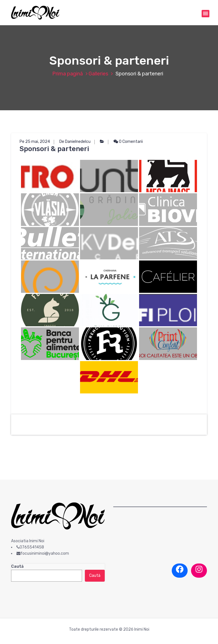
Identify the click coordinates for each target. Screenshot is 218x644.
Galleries (98, 74)
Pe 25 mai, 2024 (35, 142)
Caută (17, 566)
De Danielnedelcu (75, 142)
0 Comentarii (128, 142)
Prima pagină (68, 74)
